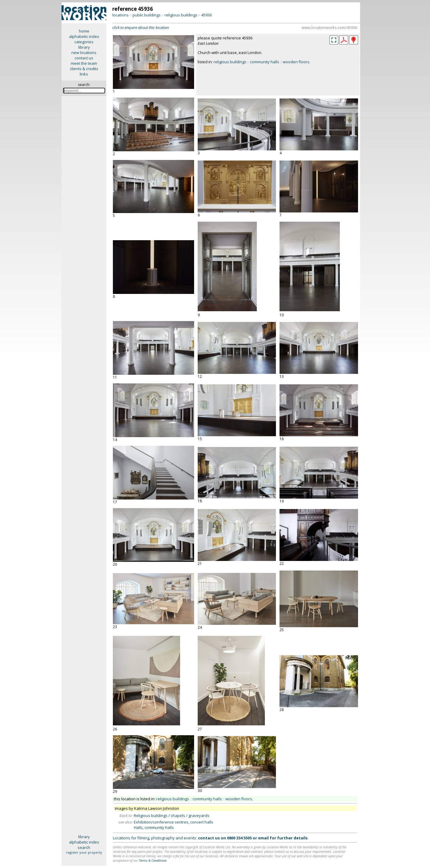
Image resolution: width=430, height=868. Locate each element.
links (84, 74)
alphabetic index (84, 36)
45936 (206, 15)
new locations (84, 53)
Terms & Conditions (153, 860)
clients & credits (84, 69)
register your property (84, 852)
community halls (265, 62)
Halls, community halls (154, 827)
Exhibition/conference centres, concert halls (173, 822)
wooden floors (296, 62)
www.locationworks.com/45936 (329, 27)
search (84, 847)
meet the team (84, 63)
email (263, 838)
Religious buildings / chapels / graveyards (172, 815)
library (84, 47)
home (84, 31)
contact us (84, 58)
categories (84, 42)
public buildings (147, 15)
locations (120, 15)
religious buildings (181, 15)
